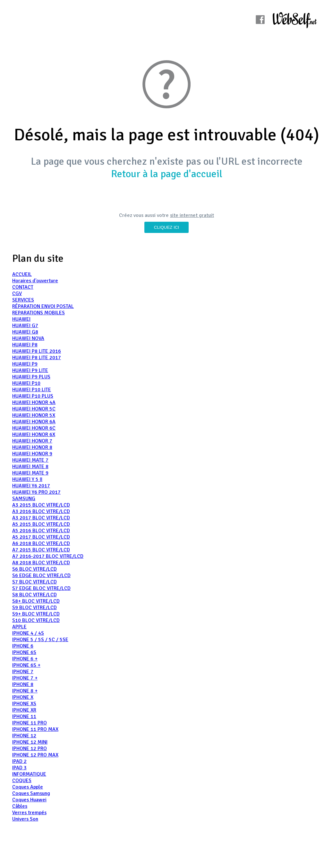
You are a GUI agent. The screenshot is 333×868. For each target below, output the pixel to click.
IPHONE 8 (23, 684)
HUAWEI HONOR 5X (34, 415)
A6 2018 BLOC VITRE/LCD (41, 543)
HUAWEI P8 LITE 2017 (37, 358)
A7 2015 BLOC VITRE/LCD (41, 550)
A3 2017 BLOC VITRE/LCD (41, 518)
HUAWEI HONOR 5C (34, 409)
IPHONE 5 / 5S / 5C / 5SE (40, 640)
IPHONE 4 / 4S (28, 633)
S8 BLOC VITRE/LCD (34, 595)
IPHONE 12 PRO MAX (35, 755)
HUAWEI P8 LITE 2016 (37, 351)
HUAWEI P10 (26, 383)
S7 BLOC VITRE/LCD (34, 582)
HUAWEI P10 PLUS (33, 396)
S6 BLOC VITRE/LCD (34, 569)
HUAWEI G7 (25, 326)
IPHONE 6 (23, 646)
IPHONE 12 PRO (30, 748)
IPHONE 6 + (25, 659)
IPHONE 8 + (25, 691)
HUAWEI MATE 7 (30, 460)
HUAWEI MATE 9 (30, 473)
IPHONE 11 (24, 716)
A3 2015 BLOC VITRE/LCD (41, 505)
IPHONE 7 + (25, 678)
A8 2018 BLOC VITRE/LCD (41, 563)
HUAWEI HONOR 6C (34, 428)
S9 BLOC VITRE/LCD (34, 608)
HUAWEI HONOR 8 (32, 447)
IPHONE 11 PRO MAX (35, 729)
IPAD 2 (19, 761)
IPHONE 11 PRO (30, 723)
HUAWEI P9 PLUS (31, 377)
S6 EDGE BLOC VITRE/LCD (41, 575)
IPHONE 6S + (26, 665)
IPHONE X (23, 697)
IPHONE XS (24, 704)
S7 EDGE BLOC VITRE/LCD (41, 588)
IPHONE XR (24, 710)
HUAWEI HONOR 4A (34, 402)
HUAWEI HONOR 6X (34, 434)
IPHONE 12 (24, 736)
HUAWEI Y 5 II (27, 479)
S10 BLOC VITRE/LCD (36, 620)
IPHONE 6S (24, 652)
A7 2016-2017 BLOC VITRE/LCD (48, 556)
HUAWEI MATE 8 (30, 467)
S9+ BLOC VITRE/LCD (36, 614)
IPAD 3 (19, 768)
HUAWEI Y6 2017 (31, 486)
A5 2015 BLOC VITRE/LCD (41, 524)
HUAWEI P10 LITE (32, 390)
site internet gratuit (192, 215)
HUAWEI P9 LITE (30, 370)
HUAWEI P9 (25, 364)
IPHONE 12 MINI (30, 742)
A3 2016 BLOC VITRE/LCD (41, 511)
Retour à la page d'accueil (167, 174)
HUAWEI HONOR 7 (32, 441)
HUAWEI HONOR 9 (32, 454)
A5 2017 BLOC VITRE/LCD (41, 537)
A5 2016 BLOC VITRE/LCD (41, 531)
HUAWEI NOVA (28, 338)
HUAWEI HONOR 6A (34, 422)
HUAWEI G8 (25, 332)
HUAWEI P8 (25, 345)
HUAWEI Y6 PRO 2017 (36, 492)
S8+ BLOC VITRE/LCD (36, 601)
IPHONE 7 (23, 672)
